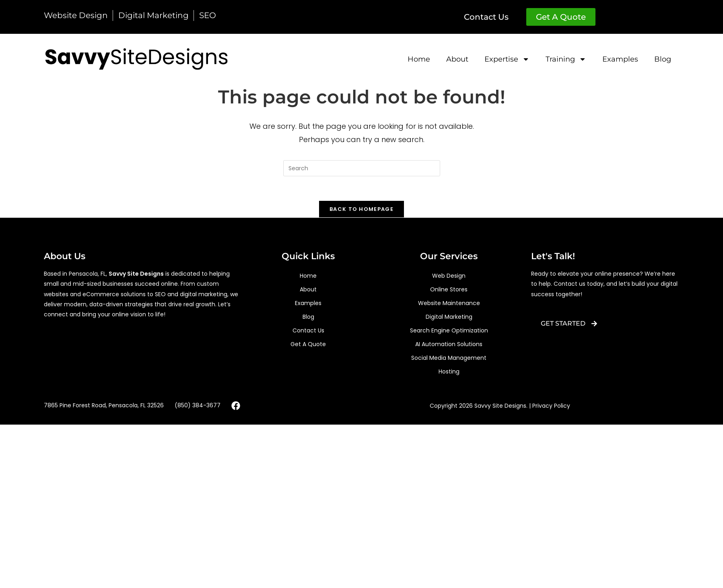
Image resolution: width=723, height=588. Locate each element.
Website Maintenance (449, 303)
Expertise (507, 59)
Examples (620, 59)
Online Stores (449, 289)
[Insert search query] (362, 168)
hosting (449, 371)
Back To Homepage (361, 209)
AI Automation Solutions (449, 344)
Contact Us (308, 330)
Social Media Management (449, 358)
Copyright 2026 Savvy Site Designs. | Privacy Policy (500, 406)
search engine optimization (449, 330)
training (566, 59)
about (457, 59)
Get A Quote (308, 344)
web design (449, 276)
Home (419, 59)
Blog (663, 59)
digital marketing (449, 317)
